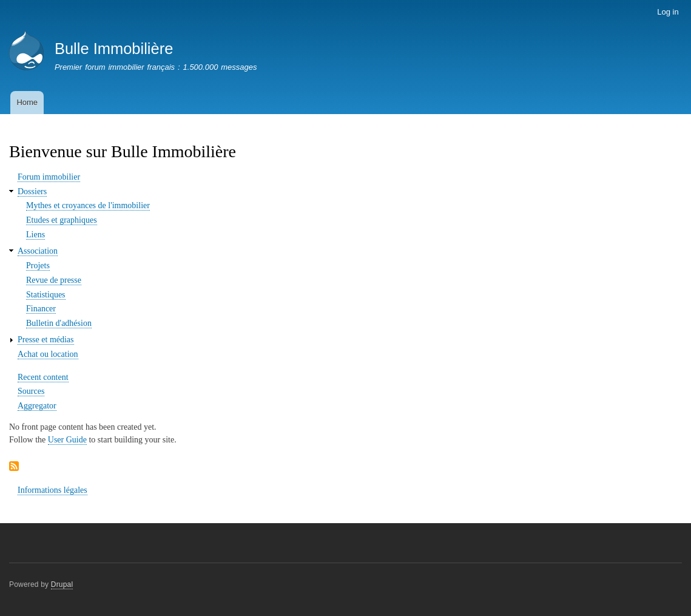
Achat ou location (48, 354)
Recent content (43, 377)
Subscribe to (14, 467)
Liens (35, 235)
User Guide (67, 440)
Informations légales (52, 490)
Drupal (62, 584)
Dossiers (32, 191)
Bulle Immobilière (114, 49)
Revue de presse (54, 280)
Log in (668, 12)
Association (38, 251)
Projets (38, 266)
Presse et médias (46, 340)
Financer (41, 309)
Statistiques (46, 295)
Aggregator (37, 406)
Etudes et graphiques (62, 220)
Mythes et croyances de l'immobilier (88, 205)
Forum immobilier (49, 177)
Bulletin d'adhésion (59, 323)
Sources (31, 391)
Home (27, 102)
